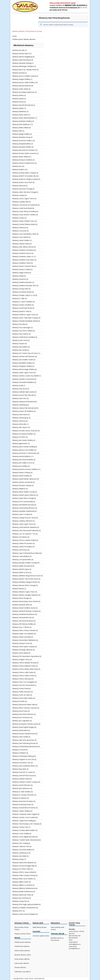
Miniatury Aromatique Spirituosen (23, 92)
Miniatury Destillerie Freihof (22, 263)
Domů (14, 36)
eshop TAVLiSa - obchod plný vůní (34, 979)
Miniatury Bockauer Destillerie (22, 160)
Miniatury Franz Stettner (20, 334)
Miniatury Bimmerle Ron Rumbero (24, 150)
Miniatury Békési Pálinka (20, 128)
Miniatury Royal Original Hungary (23, 727)
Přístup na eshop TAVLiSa (23, 934)
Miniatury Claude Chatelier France (24, 221)
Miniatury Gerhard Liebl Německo (24, 356)
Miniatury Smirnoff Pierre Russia (23, 776)
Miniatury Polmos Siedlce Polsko (23, 676)
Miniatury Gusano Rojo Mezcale (23, 395)
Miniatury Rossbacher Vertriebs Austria (25, 724)
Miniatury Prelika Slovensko (21, 692)
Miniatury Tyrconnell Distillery (22, 850)
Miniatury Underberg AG (20, 853)
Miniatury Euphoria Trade (21, 311)
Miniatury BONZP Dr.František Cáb (24, 176)
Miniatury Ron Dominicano (21, 717)
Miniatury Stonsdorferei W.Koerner (24, 808)
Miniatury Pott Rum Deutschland (23, 685)
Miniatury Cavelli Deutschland (22, 208)
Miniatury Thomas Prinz (20, 827)
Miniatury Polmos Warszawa (22, 679)
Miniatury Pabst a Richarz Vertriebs (24, 630)
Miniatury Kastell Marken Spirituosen (25, 479)
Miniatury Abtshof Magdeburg (22, 57)
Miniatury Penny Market (20, 653)
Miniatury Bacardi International (23, 105)
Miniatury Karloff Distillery (21, 476)
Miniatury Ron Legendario (21, 721)
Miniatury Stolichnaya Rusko (22, 804)
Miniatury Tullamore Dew (21, 846)
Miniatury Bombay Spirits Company (24, 173)
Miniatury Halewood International (23, 402)
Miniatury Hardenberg (20, 405)
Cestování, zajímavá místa (41, 936)
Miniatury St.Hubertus (20, 798)
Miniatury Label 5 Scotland (21, 514)
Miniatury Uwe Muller (19, 856)
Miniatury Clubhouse (19, 228)
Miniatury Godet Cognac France (23, 373)
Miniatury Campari (18, 195)
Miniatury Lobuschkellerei (21, 556)
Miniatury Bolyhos (18, 169)
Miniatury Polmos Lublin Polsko (23, 672)
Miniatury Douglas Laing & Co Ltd (24, 295)
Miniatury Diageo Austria (21, 273)
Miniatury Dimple (18, 276)
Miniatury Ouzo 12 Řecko (21, 627)
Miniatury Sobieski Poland (21, 779)
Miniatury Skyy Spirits (19, 769)
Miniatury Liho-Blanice (20, 537)
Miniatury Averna (18, 102)
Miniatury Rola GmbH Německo (23, 714)
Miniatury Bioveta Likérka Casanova (24, 153)
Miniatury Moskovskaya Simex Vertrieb (25, 601)
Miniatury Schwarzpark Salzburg (23, 756)
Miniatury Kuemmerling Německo (24, 508)
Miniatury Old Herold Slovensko (23, 621)
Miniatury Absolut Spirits (20, 53)
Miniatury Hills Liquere (20, 427)
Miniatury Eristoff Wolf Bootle (22, 308)
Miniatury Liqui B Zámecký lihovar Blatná (26, 553)
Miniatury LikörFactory (20, 550)
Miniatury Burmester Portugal (22, 189)
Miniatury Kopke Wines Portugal (23, 498)
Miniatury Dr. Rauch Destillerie (22, 302)
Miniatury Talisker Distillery (21, 811)
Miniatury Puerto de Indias (21, 695)
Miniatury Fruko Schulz (20, 340)
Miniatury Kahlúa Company (21, 472)
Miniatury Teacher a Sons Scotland (24, 817)
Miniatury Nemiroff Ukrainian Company (25, 611)
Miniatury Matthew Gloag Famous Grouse (26, 576)
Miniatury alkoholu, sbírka (23, 955)
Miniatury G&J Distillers (20, 347)
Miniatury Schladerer (19, 753)
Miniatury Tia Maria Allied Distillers (24, 830)
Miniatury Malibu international (22, 566)
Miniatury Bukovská (19, 186)
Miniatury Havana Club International (24, 408)
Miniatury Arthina (18, 95)
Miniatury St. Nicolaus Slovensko (23, 795)
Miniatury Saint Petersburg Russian (24, 743)
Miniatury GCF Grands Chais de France (25, 353)
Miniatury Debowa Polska (21, 244)
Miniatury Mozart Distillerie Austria (24, 608)
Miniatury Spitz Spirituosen (21, 788)
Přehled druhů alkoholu (22, 946)
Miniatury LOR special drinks (22, 560)
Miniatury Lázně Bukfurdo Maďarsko (25, 527)
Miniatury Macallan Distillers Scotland (25, 563)
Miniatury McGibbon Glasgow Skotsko (25, 582)
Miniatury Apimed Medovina (22, 86)
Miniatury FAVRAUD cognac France (24, 315)
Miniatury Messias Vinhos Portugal (24, 585)
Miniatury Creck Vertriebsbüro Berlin (24, 234)
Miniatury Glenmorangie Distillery (23, 369)
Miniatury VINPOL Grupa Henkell (23, 872)
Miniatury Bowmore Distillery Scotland (25, 179)
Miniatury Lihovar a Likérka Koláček (24, 540)
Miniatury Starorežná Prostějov (23, 801)
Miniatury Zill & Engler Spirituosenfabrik (25, 904)
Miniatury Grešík (18, 385)
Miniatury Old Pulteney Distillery (23, 624)
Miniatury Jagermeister (20, 443)
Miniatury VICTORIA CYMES (21, 869)
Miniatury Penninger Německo (22, 650)
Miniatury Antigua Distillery (21, 79)
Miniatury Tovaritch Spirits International (25, 840)
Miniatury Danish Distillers (21, 240)
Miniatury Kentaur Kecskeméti (22, 482)
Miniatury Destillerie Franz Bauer (23, 260)
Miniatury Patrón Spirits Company (24, 647)
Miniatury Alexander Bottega (22, 63)
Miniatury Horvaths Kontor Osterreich (25, 431)
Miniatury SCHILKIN (19, 750)
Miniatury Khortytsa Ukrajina (22, 485)
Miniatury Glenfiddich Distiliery (22, 363)
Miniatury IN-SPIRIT (19, 437)
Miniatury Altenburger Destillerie (23, 66)
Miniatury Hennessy (19, 421)
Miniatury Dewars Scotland (21, 269)
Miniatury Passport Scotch (21, 643)
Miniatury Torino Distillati (21, 833)
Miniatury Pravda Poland (20, 688)
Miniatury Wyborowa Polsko (22, 895)
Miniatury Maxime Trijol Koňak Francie (25, 579)
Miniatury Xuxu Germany (20, 898)
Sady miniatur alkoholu (22, 963)
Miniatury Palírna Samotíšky (22, 637)
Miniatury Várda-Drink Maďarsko (23, 863)
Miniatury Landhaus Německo (22, 521)
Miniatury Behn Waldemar (21, 124)
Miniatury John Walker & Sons (22, 463)
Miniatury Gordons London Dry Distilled (26, 376)
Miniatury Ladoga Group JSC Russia (24, 518)
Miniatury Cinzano (18, 218)
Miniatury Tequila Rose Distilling (23, 821)
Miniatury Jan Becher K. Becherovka (24, 453)
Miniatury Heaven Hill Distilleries (23, 411)
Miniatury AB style (18, 50)
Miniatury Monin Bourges (21, 598)
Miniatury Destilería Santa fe (22, 253)
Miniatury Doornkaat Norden (22, 292)
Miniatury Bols (17, 166)
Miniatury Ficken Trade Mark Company (25, 318)
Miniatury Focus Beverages (21, 327)
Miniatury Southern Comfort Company (25, 782)
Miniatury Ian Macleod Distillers (23, 434)
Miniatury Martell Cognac (21, 569)
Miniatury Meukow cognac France (24, 592)
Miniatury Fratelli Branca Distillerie (24, 337)
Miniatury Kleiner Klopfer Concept (24, 492)
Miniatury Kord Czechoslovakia (23, 502)
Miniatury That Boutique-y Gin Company (26, 824)
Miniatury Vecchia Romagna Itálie (23, 866)
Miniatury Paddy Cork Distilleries (23, 634)
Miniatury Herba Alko (19, 424)
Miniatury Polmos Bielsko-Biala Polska (25, 669)
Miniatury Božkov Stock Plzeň (22, 182)
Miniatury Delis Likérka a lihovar (23, 247)
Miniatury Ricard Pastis (20, 711)
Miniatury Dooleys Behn (20, 289)
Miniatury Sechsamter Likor (21, 763)
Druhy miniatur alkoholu (22, 959)
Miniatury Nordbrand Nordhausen (24, 614)
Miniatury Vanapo (18, 859)
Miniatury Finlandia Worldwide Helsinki (25, 321)
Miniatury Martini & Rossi (21, 572)
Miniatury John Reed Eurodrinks (23, 460)
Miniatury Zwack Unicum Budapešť (24, 914)
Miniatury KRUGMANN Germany (23, 505)
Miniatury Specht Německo (21, 785)
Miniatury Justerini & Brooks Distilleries (25, 469)
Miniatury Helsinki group (20, 418)
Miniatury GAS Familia (20, 350)
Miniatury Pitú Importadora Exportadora (26, 656)
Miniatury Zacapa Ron (20, 901)
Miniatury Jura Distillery (20, 466)
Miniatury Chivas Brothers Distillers (24, 215)
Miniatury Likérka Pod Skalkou (22, 547)
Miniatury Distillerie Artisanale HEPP (24, 286)
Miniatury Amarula (18, 73)
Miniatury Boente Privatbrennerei (23, 163)
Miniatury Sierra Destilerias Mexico (24, 766)
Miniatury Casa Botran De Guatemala (25, 205)
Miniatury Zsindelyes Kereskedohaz (24, 908)
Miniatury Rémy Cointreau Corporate (25, 708)
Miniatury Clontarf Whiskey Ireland (24, 224)
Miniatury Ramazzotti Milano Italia (24, 705)
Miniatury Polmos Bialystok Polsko (24, 666)
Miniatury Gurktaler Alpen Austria (23, 392)
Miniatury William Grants (20, 882)
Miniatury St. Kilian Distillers (21, 792)
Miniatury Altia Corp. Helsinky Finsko (24, 70)
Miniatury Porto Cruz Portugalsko (23, 682)
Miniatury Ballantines (19, 111)
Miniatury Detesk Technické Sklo (23, 266)
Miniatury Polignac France (21, 659)
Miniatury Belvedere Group (21, 137)
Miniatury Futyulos (18, 343)
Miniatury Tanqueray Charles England (25, 814)
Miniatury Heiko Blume (20, 415)
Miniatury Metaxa (18, 589)
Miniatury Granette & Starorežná (23, 379)
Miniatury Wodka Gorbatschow (23, 891)
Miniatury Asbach (18, 99)
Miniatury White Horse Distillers (23, 879)
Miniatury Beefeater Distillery (22, 121)
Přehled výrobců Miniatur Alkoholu (24, 39)
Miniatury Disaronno (19, 279)
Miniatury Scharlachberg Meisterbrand (25, 746)
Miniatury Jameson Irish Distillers (23, 450)
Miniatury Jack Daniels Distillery (23, 440)
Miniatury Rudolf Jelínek (20, 730)
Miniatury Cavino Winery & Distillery (24, 211)
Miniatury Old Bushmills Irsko (22, 617)
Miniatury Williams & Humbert (22, 885)
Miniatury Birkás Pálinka (20, 157)
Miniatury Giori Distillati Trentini (23, 360)
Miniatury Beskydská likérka (22, 144)
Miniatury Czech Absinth (20, 237)
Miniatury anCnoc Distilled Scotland (24, 76)
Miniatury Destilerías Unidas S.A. (23, 256)
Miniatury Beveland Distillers (22, 147)
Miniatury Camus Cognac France (23, 198)
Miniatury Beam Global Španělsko (24, 118)
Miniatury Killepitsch (19, 489)
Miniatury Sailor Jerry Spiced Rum (23, 740)
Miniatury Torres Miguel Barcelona (24, 837)
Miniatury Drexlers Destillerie (22, 305)
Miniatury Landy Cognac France (23, 524)
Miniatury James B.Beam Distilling (24, 447)
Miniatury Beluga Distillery (21, 134)
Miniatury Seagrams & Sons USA (23, 759)
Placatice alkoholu (20, 967)
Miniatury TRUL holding (20, 843)
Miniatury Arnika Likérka (20, 89)
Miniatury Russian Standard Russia (24, 734)
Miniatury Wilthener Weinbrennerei (24, 888)
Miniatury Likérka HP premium (22, 543)
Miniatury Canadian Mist (20, 202)
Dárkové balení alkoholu (22, 951)
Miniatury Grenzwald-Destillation (23, 382)
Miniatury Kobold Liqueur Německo (24, 495)
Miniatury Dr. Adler (19, 298)
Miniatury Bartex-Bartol (20, 115)
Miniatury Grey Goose (20, 389)
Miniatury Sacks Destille (20, 737)
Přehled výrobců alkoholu (23, 942)
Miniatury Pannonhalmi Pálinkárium (24, 640)
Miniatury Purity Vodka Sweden (23, 698)
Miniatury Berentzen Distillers (22, 141)
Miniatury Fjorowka (19, 324)
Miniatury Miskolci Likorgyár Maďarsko (25, 595)
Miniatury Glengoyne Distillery (22, 366)
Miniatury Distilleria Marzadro (22, 282)
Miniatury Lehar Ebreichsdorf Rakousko (25, 530)
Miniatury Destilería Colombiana (23, 250)
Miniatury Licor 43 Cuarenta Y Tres (24, 534)
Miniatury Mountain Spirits (21, 605)
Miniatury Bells (17, 131)
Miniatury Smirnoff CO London (23, 772)
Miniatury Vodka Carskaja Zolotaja (24, 875)
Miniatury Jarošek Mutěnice (21, 456)
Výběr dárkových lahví (40, 927)
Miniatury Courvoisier (19, 231)
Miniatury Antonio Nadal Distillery (23, 82)
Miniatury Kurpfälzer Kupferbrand (23, 511)
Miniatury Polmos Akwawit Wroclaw (24, 663)
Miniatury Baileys (18, 108)
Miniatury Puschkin (19, 701)
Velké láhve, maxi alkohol (22, 972)
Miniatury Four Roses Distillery (23, 331)
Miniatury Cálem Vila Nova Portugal (24, 192)
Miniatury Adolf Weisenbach (22, 60)
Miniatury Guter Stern (19, 398)
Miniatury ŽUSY (17, 911)
